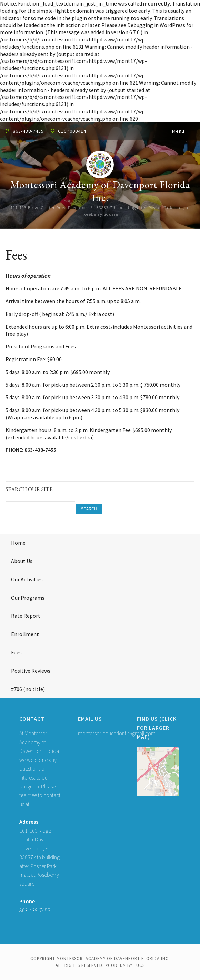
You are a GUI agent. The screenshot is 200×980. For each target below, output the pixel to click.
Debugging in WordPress (156, 25)
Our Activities (27, 579)
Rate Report (26, 616)
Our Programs (28, 598)
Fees (16, 652)
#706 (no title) (28, 689)
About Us (22, 561)
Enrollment (25, 634)
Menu (178, 131)
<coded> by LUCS (125, 965)
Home (18, 543)
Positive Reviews (31, 671)
